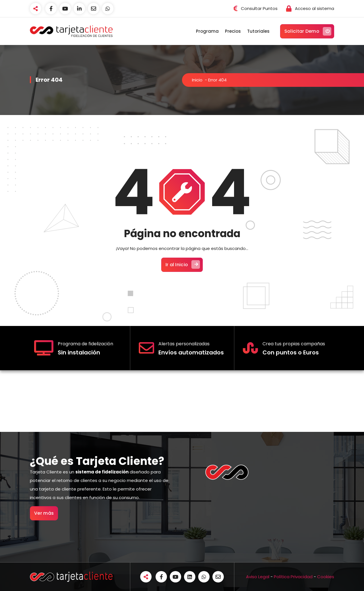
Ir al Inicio (183, 264)
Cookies (326, 577)
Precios (233, 31)
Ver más (44, 513)
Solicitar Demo (308, 31)
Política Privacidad (293, 577)
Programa (207, 31)
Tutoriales (258, 31)
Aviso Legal (258, 577)
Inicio (197, 80)
